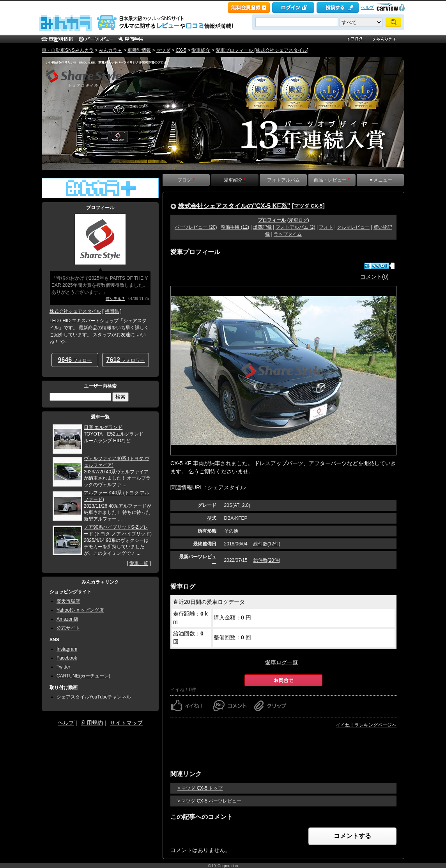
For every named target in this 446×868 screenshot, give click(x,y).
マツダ (163, 50)
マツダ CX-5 (308, 206)
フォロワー (126, 360)
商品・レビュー (332, 180)
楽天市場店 (68, 601)
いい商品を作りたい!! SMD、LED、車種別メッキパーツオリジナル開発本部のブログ (106, 63)
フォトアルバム (283, 180)
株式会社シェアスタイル (75, 311)
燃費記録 (262, 227)
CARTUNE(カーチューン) (83, 676)
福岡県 (112, 311)
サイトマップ (126, 723)
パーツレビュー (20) (196, 227)
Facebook (67, 658)
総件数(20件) (267, 560)
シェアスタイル (227, 487)
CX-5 (181, 50)
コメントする (352, 836)
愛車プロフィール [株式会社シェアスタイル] (262, 50)
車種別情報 (139, 50)
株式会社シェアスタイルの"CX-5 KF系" (234, 206)
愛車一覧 (139, 563)
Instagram (67, 649)
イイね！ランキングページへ (366, 725)
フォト (326, 227)
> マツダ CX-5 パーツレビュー (209, 801)
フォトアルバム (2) (296, 227)
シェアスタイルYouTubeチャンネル (94, 697)
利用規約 (92, 723)
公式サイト (68, 628)
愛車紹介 (201, 50)
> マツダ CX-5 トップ (200, 788)
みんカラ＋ (110, 50)
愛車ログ (298, 220)
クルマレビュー (353, 227)
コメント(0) (374, 277)
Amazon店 (67, 619)
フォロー (75, 360)
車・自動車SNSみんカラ (68, 50)
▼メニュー (381, 180)
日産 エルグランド (103, 427)
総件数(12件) (267, 544)
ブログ (186, 180)
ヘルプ (367, 7)
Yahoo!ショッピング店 (80, 610)
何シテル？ (115, 299)
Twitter (63, 667)
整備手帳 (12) (235, 227)
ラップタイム (288, 234)
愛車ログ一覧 (281, 662)
